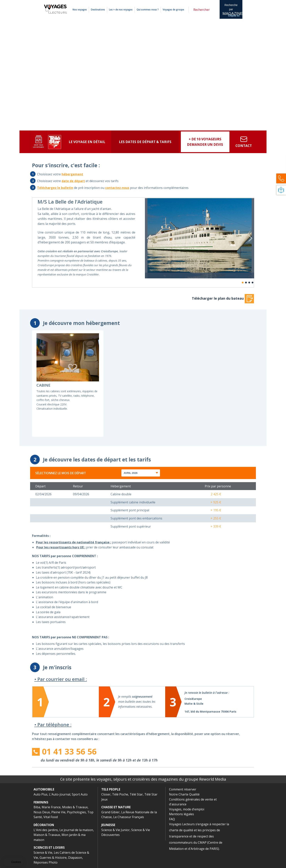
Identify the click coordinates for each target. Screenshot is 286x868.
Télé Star (136, 794)
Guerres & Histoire (53, 858)
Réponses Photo (46, 862)
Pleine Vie (58, 812)
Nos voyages (80, 10)
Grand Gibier (110, 812)
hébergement (72, 174)
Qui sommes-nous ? (148, 10)
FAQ (172, 819)
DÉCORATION (44, 825)
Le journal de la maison (76, 830)
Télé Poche (120, 794)
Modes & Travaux (75, 807)
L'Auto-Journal (60, 794)
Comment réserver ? (179, 3)
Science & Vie (43, 853)
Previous (149, 238)
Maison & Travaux (47, 835)
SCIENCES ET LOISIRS (49, 848)
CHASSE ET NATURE (116, 807)
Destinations (98, 10)
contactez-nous (117, 188)
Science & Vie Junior (115, 830)
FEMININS (41, 802)
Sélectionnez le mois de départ (61, 473)
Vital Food (51, 817)
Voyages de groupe (173, 10)
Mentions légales (197, 3)
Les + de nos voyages (121, 10)
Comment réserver (183, 789)
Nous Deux (42, 812)
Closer (106, 794)
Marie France (51, 807)
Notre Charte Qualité (184, 794)
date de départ (73, 181)
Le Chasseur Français (129, 817)
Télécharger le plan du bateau (223, 298)
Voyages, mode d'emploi (187, 809)
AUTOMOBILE (44, 789)
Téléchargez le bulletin (55, 188)
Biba (37, 807)
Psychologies (76, 812)
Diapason (75, 858)
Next (250, 238)
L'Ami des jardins (46, 830)
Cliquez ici (234, 16)
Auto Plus (41, 794)
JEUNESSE (108, 825)
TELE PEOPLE (111, 789)
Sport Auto (80, 794)
